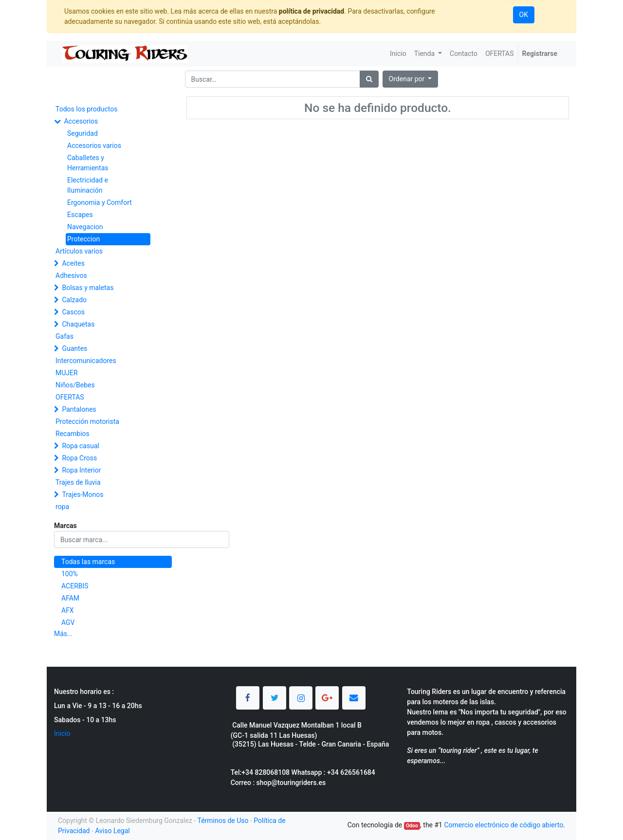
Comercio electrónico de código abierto (504, 825)
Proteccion (83, 239)
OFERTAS (70, 397)
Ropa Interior (81, 470)
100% (70, 574)
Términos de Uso (223, 821)
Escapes (80, 215)
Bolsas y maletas (88, 288)
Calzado (74, 300)
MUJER (67, 373)
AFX (68, 610)
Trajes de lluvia (78, 482)
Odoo (412, 826)
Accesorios (81, 121)
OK (524, 15)
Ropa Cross (79, 458)
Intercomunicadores (86, 361)
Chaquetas (78, 324)
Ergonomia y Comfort (100, 202)
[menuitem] (398, 54)
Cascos (73, 312)
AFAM (70, 598)
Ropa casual (80, 446)
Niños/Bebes (75, 385)
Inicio (62, 733)
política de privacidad (311, 11)
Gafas (64, 336)
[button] (411, 79)
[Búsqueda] (369, 79)
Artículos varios (79, 251)
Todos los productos (86, 109)
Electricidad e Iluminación (88, 185)
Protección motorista (87, 421)
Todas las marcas (88, 562)
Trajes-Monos (82, 494)
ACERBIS (75, 586)
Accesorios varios (94, 146)
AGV (68, 622)
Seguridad (82, 133)
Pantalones (79, 409)
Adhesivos (71, 275)
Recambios (73, 434)
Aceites (73, 263)
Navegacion (85, 227)
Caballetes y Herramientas (88, 163)
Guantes (74, 348)
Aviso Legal (112, 831)
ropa (62, 507)
